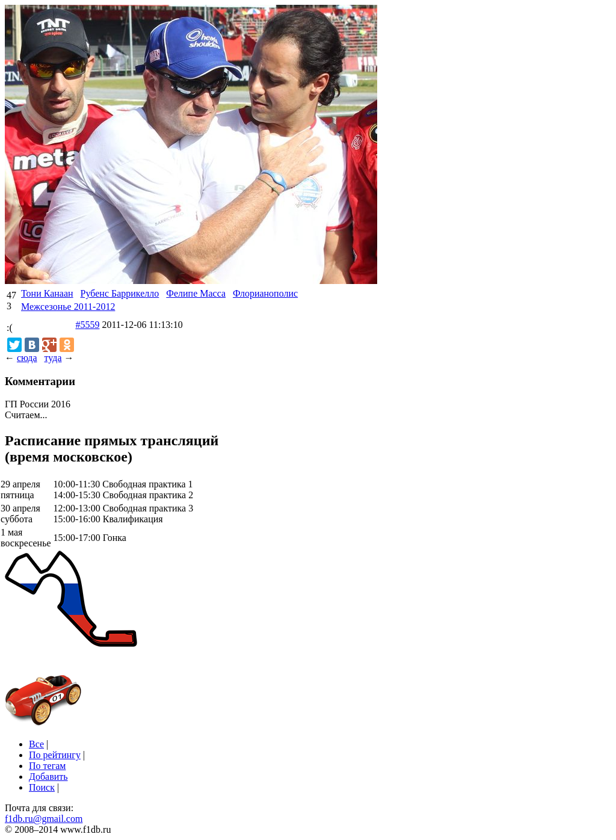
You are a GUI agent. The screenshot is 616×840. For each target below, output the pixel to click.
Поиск (42, 787)
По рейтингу (55, 755)
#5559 (87, 325)
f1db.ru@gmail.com (44, 819)
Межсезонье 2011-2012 (68, 307)
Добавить (48, 777)
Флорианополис (265, 293)
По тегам (47, 766)
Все (36, 744)
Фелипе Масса (196, 293)
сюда (27, 358)
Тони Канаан (47, 293)
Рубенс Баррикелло (120, 293)
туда (53, 358)
